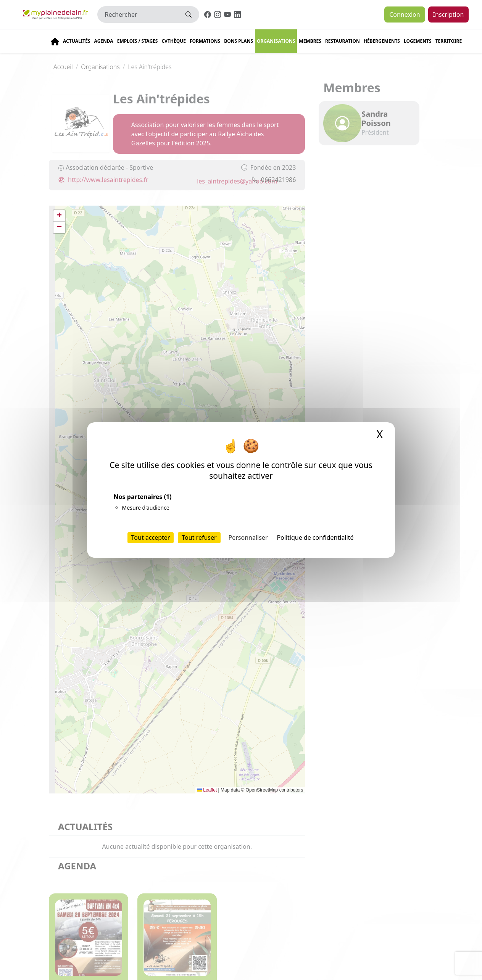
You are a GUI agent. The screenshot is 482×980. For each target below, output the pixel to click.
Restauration (343, 41)
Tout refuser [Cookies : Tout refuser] (199, 537)
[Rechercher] (138, 14)
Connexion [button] (405, 14)
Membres (310, 41)
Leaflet (207, 790)
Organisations (276, 41)
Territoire (449, 41)
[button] (59, 216)
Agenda (104, 41)
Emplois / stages (138, 41)
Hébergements (382, 41)
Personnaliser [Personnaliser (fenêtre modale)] (248, 537)
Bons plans (239, 41)
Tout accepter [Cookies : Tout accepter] (151, 537)
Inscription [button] (449, 14)
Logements (418, 41)
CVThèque (174, 41)
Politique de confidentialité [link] (315, 537)
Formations (205, 41)
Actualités (77, 41)
